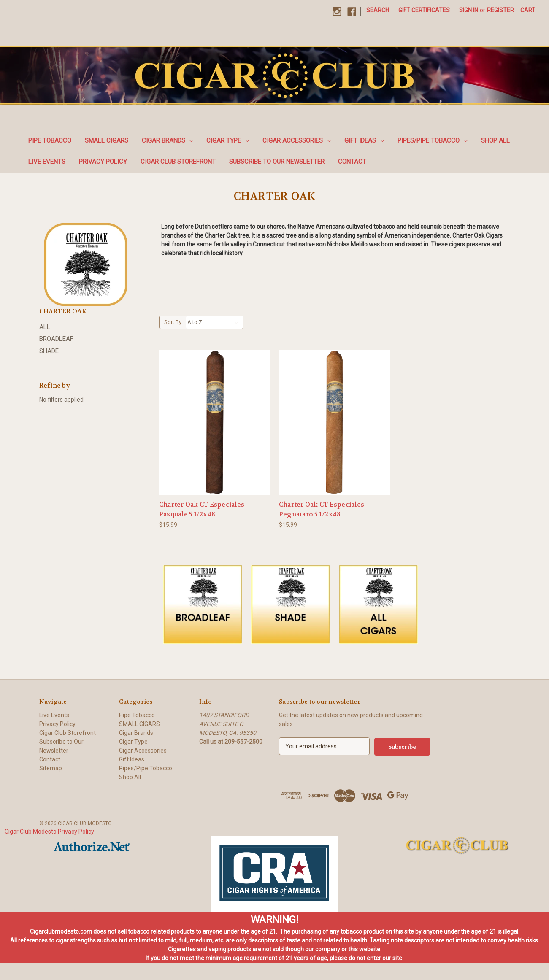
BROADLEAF (56, 339)
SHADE (49, 351)
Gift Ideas (364, 140)
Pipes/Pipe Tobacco (433, 140)
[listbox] (215, 322)
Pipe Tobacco (50, 140)
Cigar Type (228, 140)
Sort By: (173, 322)
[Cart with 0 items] (528, 10)
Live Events (47, 162)
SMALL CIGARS (107, 140)
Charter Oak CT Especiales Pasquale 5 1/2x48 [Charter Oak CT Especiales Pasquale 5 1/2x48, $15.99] (202, 509)
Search (378, 10)
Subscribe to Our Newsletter (277, 162)
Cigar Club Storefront (178, 162)
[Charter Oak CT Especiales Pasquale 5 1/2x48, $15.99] (215, 423)
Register (500, 10)
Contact (352, 162)
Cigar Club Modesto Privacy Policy (49, 831)
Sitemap (51, 768)
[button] (203, 604)
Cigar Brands (168, 140)
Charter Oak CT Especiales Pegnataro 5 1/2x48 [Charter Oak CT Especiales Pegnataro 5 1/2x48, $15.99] (322, 509)
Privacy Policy (103, 162)
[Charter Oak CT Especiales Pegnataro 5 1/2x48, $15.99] (334, 423)
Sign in (469, 10)
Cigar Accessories (297, 140)
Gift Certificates (424, 10)
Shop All (495, 140)
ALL (45, 327)
